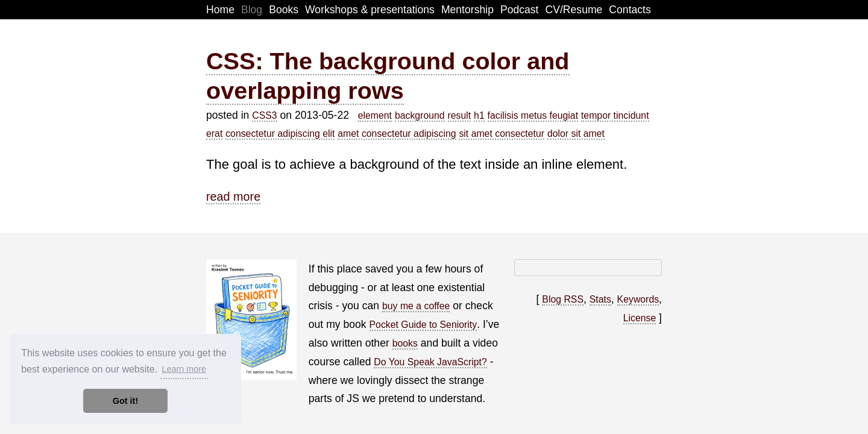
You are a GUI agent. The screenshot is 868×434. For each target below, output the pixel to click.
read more (233, 197)
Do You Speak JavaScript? (430, 362)
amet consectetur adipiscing (397, 134)
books (405, 343)
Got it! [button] (125, 401)
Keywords (638, 299)
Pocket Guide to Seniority (423, 325)
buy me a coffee (416, 306)
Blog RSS (563, 299)
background (420, 115)
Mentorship (467, 10)
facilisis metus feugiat (533, 115)
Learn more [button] (184, 369)
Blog (252, 10)
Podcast (520, 10)
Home (220, 10)
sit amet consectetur (502, 134)
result (460, 115)
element (375, 115)
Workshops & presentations (370, 10)
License (640, 318)
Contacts (630, 10)
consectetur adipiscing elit (280, 134)
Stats (600, 299)
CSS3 (264, 115)
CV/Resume (574, 10)
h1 (479, 115)
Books (284, 10)
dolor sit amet (576, 134)
